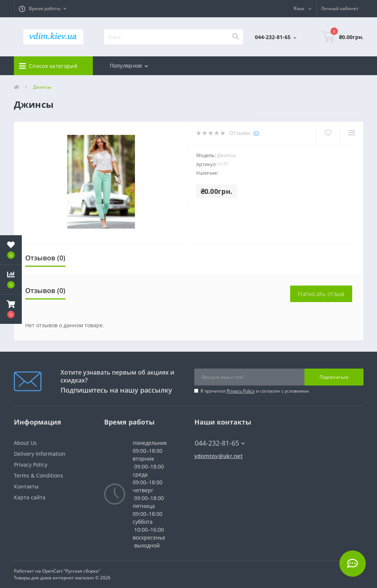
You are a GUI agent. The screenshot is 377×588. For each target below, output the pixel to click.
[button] (42, 9)
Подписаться (334, 377)
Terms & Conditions (39, 475)
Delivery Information (40, 454)
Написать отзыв (321, 294)
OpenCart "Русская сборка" (71, 571)
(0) (256, 133)
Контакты (26, 486)
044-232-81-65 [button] (220, 443)
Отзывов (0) (45, 258)
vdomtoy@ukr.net (219, 456)
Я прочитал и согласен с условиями (255, 391)
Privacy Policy (241, 391)
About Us (25, 443)
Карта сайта (30, 497)
